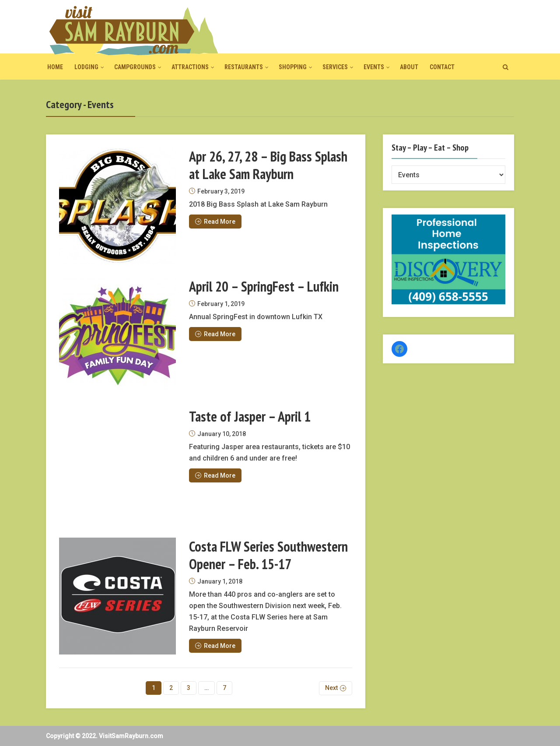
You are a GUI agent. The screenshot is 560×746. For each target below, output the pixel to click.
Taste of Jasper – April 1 (250, 416)
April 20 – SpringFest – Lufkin (264, 286)
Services (335, 67)
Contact (442, 67)
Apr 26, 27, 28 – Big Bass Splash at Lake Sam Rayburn (268, 165)
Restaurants (244, 67)
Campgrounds (135, 67)
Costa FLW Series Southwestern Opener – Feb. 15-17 (268, 555)
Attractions (190, 67)
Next (331, 688)
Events (374, 67)
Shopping (293, 67)
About (409, 67)
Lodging (86, 67)
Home (55, 67)
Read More (215, 222)
